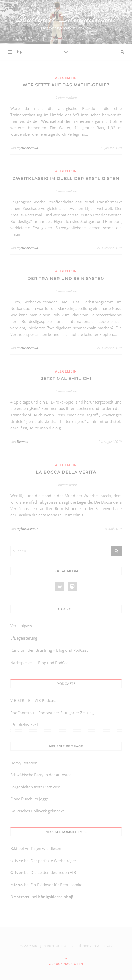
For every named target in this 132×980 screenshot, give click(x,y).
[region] (57, 947)
